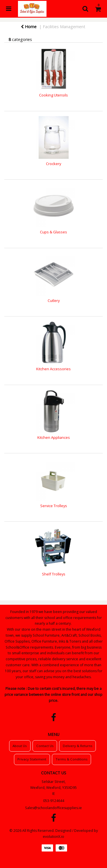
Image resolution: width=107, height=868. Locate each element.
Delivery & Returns (78, 746)
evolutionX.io (53, 837)
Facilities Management (64, 27)
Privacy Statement (32, 759)
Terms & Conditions (72, 759)
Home (29, 27)
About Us (20, 746)
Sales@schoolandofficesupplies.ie (53, 808)
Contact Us (45, 746)
